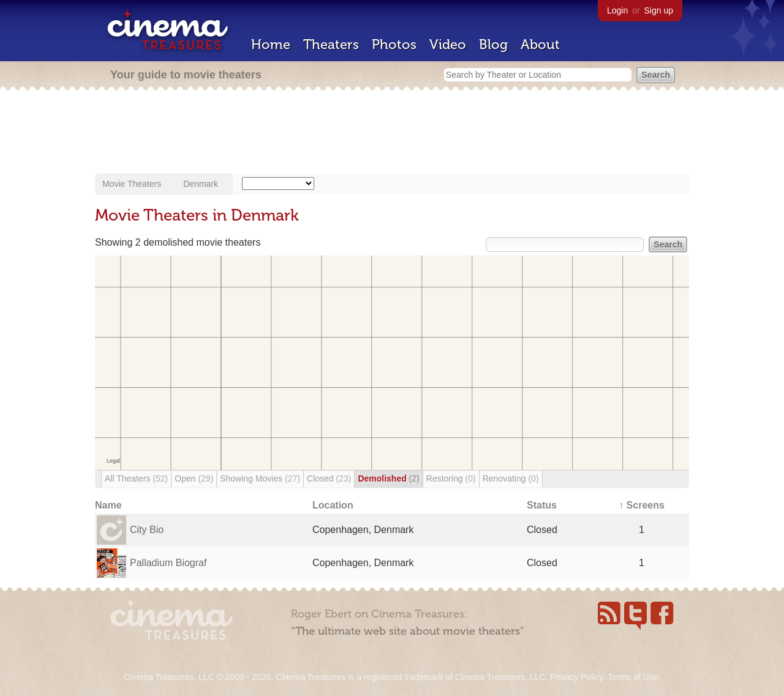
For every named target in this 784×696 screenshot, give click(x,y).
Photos (394, 44)
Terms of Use (633, 677)
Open (194, 478)
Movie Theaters (132, 184)
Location (333, 505)
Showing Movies (260, 478)
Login (617, 10)
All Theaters (136, 478)
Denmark (201, 184)
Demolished (388, 478)
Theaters (331, 44)
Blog (493, 44)
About (540, 44)
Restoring (451, 478)
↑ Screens (642, 505)
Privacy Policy (576, 677)
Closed (329, 478)
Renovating (511, 478)
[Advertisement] (392, 133)
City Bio (147, 530)
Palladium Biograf (168, 563)
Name (108, 505)
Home (271, 44)
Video (448, 44)
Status (542, 505)
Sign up (659, 10)
